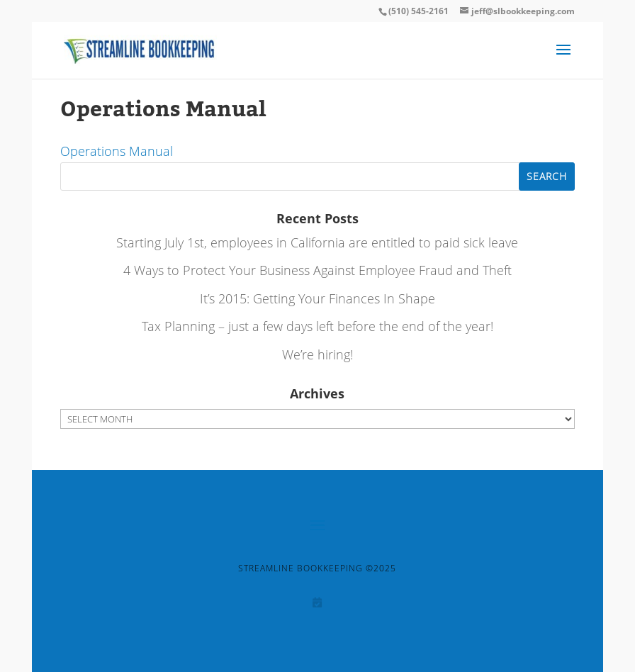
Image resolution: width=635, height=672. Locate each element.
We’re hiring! (317, 354)
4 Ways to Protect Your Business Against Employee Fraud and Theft (317, 270)
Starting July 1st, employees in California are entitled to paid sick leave (317, 242)
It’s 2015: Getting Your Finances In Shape (317, 298)
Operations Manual (117, 151)
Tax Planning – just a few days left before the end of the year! (317, 326)
